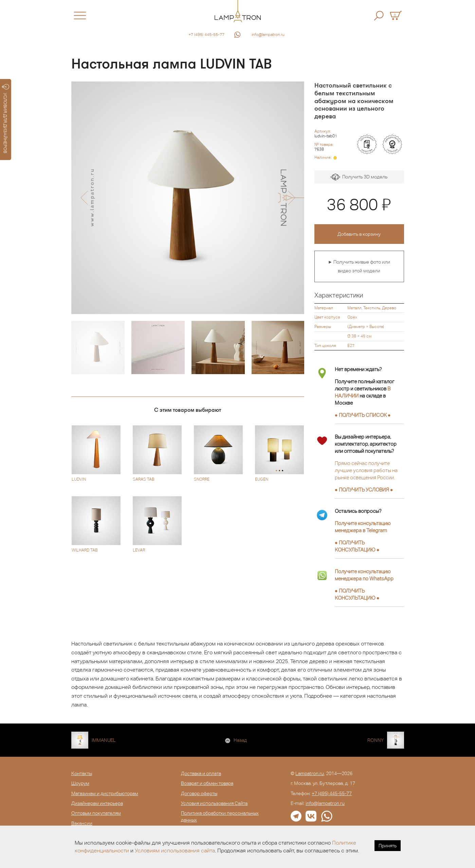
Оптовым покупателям (96, 813)
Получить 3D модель (359, 177)
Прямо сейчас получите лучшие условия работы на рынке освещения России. (366, 470)
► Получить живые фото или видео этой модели (359, 266)
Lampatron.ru (310, 773)
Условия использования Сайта (214, 803)
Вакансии (82, 823)
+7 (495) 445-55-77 (206, 35)
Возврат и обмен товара (207, 783)
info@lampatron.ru (268, 35)
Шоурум (80, 783)
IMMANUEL (104, 740)
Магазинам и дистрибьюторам (105, 793)
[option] (188, 198)
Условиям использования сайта (175, 851)
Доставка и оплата (201, 773)
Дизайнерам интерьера (97, 803)
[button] (84, 198)
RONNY (376, 740)
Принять (388, 846)
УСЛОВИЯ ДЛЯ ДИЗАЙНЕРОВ (6, 119)
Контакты (82, 773)
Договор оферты (199, 793)
